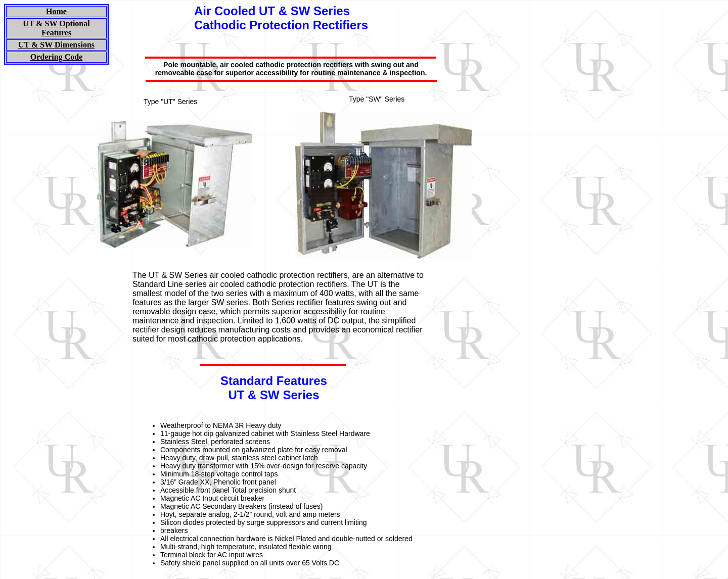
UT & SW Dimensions (56, 45)
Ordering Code (57, 57)
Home (56, 11)
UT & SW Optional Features (56, 28)
